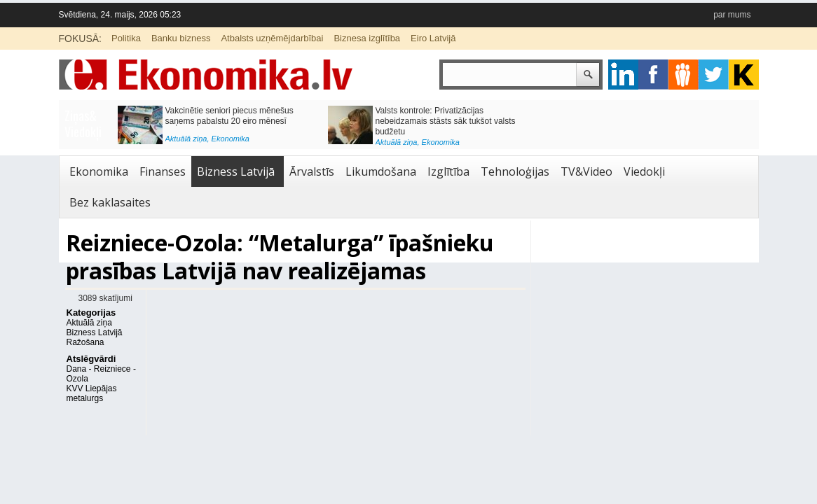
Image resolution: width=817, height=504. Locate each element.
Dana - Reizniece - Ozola (101, 374)
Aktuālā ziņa (186, 139)
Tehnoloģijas (515, 171)
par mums (732, 15)
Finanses (163, 171)
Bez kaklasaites (110, 202)
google (623, 75)
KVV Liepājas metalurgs (92, 393)
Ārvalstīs (312, 171)
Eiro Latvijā (433, 38)
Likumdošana (381, 171)
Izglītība (448, 171)
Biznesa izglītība (367, 38)
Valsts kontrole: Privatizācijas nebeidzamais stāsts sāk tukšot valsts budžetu (446, 121)
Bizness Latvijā (236, 171)
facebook (653, 75)
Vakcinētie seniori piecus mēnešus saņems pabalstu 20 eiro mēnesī (229, 116)
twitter (714, 75)
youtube (744, 75)
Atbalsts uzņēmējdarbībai (272, 38)
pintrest (684, 75)
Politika (126, 38)
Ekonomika (231, 139)
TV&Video (586, 171)
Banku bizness (181, 38)
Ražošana (85, 342)
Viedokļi (644, 171)
